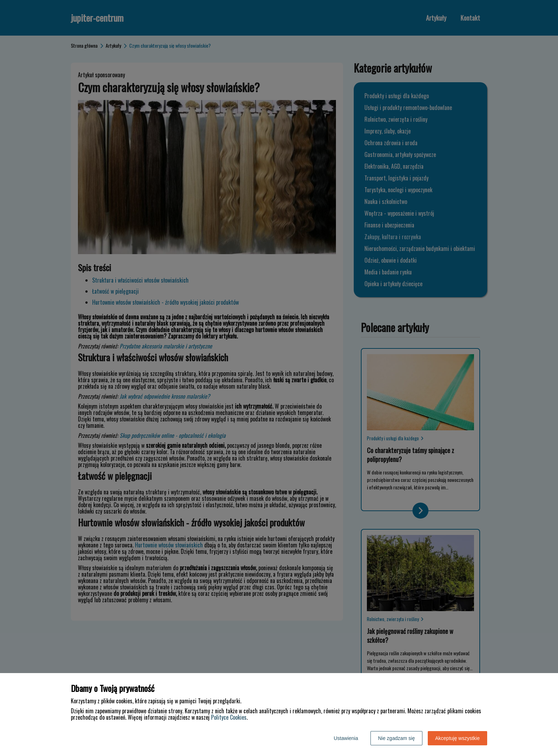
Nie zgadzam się (396, 738)
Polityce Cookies (229, 717)
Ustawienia (346, 738)
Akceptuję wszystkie (457, 738)
